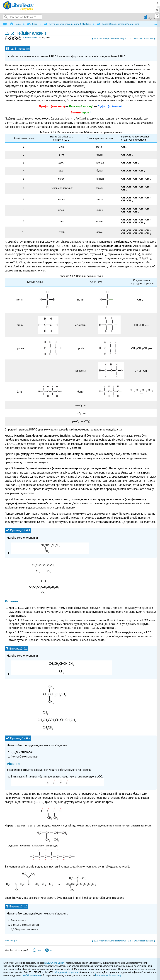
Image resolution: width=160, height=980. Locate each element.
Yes (39, 950)
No (51, 950)
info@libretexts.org (31, 975)
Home (16, 24)
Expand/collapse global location (155, 23)
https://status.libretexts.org (108, 975)
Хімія (33, 24)
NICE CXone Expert (55, 963)
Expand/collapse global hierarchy (7, 24)
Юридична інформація (67, 972)
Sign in (151, 18)
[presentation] (20, 119)
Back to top (10, 941)
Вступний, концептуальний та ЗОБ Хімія (68, 24)
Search (6, 17)
